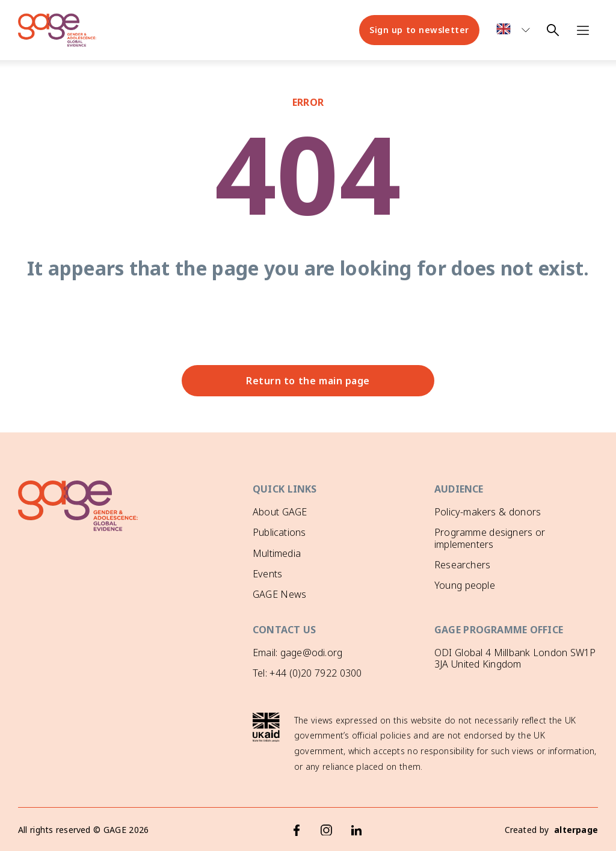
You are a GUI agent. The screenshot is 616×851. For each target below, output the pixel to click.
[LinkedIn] (357, 830)
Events (267, 574)
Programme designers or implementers (490, 538)
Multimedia (277, 553)
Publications (279, 532)
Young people (465, 585)
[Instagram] (327, 830)
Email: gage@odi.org (297, 653)
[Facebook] (297, 830)
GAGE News (279, 594)
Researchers (462, 565)
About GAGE (280, 512)
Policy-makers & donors (488, 512)
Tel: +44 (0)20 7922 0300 (307, 673)
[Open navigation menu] (583, 30)
